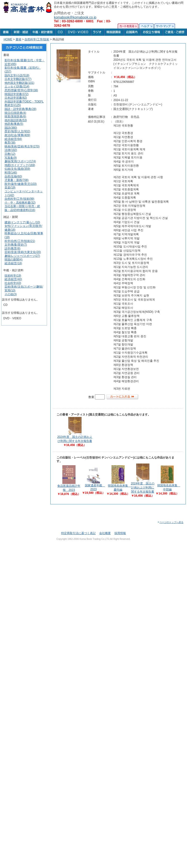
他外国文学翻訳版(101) (19, 83)
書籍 (18, 39)
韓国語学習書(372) (17, 94)
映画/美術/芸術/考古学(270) (22, 146)
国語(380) (11, 128)
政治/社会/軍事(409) (17, 135)
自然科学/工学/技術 (37, 39)
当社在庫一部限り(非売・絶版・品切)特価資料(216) (22, 208)
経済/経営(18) (13, 263)
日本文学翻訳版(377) (18, 79)
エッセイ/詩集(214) (17, 86)
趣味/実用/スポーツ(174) (20, 161)
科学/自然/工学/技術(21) (20, 241)
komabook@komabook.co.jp (75, 17)
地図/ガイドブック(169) (20, 165)
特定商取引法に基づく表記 (78, 533)
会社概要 (105, 533)
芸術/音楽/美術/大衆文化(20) (23, 252)
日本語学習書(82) (16, 98)
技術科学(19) (13, 276)
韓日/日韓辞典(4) (15, 113)
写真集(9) (11, 158)
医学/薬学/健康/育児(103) (21, 184)
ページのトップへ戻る (170, 522)
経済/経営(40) (13, 279)
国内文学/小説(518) (17, 75)
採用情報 (120, 533)
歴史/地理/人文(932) (17, 131)
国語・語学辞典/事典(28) (20, 109)
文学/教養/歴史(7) (16, 245)
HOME (8, 39)
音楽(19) (10, 187)
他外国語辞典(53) (16, 120)
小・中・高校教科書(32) (20, 203)
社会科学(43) (13, 283)
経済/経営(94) (13, 139)
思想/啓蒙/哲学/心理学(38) (21, 90)
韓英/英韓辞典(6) (15, 116)
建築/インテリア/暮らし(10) (22, 222)
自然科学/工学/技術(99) (19, 199)
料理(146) (11, 173)
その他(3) (11, 294)
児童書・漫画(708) (17, 180)
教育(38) (10, 143)
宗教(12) (10, 154)
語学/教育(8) (12, 248)
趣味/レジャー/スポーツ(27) (22, 256)
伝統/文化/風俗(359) (17, 169)
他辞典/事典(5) (14, 124)
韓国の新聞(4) (14, 259)
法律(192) (11, 150)
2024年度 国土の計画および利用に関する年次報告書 (143, 488)
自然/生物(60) (13, 176)
